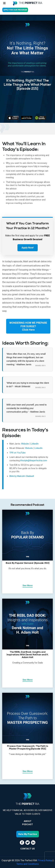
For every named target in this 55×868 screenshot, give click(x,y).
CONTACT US (28, 849)
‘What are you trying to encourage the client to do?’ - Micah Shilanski (28, 385)
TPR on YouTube (17, 453)
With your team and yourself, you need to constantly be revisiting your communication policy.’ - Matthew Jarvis (26, 408)
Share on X (40, 366)
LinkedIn (35, 444)
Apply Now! (28, 248)
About (28, 821)
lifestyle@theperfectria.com (34, 461)
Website (25, 444)
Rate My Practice (28, 834)
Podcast (27, 824)
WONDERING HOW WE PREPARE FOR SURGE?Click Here (28, 326)
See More (28, 586)
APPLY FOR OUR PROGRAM (15, 10)
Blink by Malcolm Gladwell (22, 476)
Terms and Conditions (28, 864)
